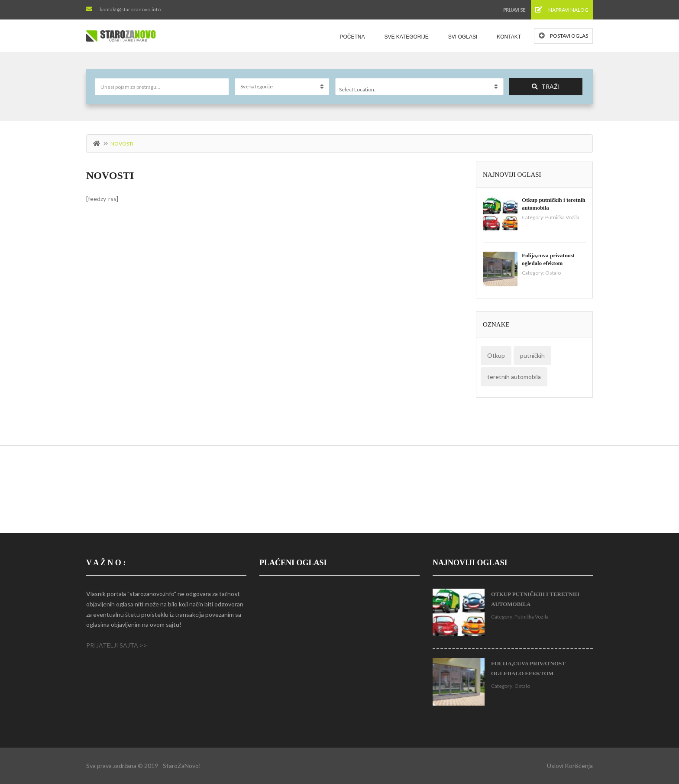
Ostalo (553, 273)
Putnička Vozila (562, 217)
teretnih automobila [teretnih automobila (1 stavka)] (514, 377)
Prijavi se (514, 10)
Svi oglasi (463, 37)
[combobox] (419, 87)
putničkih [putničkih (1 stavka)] (532, 355)
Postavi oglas (563, 36)
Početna (352, 37)
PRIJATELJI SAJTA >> (117, 645)
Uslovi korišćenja (570, 766)
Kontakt (509, 37)
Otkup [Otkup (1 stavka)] (496, 355)
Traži (546, 86)
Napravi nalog (562, 10)
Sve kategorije (406, 37)
